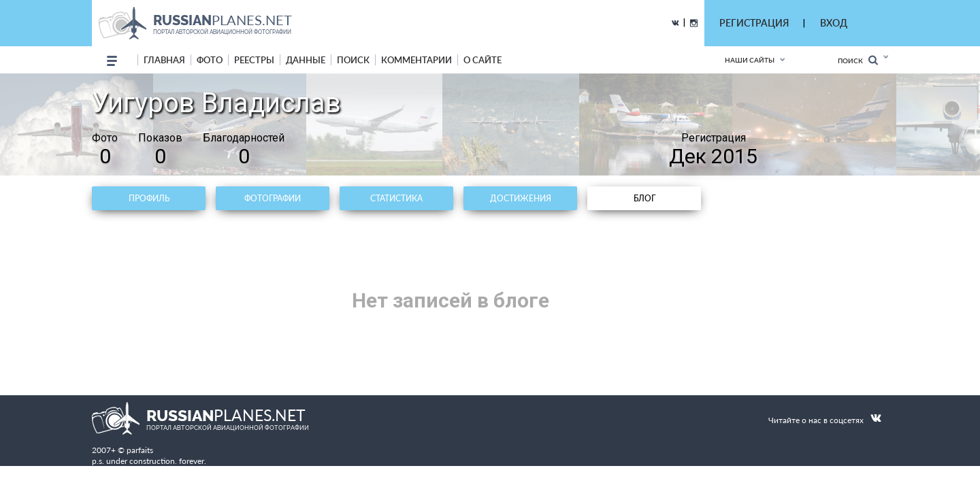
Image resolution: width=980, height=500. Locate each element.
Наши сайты (750, 60)
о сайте (483, 60)
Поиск (858, 60)
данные (306, 60)
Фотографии (273, 198)
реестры (254, 60)
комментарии (416, 60)
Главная (164, 60)
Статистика (396, 198)
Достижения (521, 198)
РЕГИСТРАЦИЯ (754, 23)
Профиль (149, 198)
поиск (353, 60)
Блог (644, 198)
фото (210, 60)
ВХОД (834, 23)
